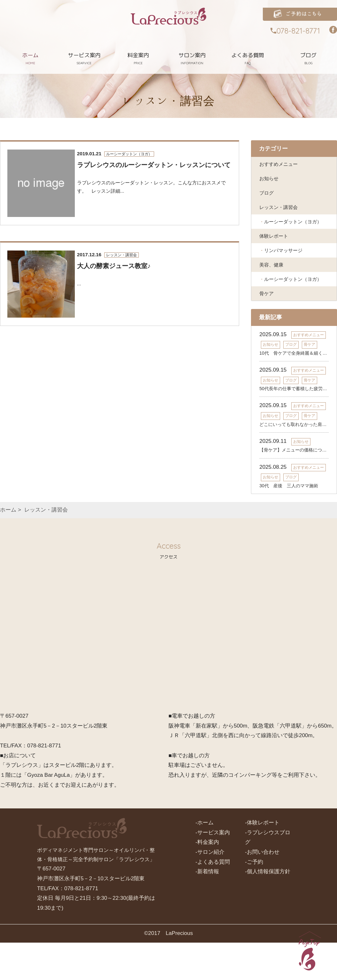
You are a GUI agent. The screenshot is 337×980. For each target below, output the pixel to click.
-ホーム (204, 860)
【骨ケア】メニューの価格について (294, 488)
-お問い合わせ (262, 889)
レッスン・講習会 (281, 213)
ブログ (267, 197)
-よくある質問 (213, 899)
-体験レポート (262, 860)
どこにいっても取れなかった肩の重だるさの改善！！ (294, 462)
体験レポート (276, 255)
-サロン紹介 (210, 889)
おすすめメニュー (281, 165)
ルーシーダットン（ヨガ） (289, 235)
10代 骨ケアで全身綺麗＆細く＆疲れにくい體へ (294, 390)
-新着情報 (207, 909)
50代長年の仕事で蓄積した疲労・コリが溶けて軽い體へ (294, 426)
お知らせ (270, 181)
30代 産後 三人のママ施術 (289, 523)
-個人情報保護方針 (268, 909)
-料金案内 (207, 880)
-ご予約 (254, 899)
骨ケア (267, 330)
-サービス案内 (213, 870)
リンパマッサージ (286, 271)
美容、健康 (273, 288)
